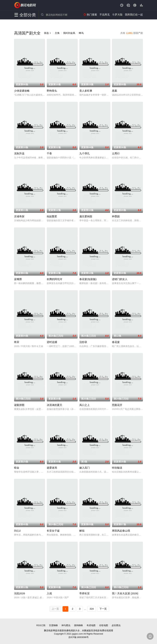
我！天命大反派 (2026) (125, 593)
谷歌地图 (104, 625)
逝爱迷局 (52, 468)
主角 (57, 33)
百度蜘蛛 (53, 625)
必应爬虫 (116, 625)
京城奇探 (19, 216)
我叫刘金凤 (69, 33)
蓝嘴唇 (18, 279)
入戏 (49, 593)
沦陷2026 (19, 593)
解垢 (82, 531)
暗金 (17, 468)
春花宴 (116, 342)
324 (92, 609)
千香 (49, 153)
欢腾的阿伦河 (54, 279)
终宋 (17, 342)
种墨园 (116, 216)
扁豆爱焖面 (86, 216)
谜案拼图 (19, 405)
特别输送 (117, 468)
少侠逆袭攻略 (22, 91)
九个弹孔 (85, 153)
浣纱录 (83, 342)
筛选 (48, 33)
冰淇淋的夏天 (54, 405)
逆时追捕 (52, 342)
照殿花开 (117, 405)
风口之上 (85, 405)
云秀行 (116, 153)
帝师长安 (85, 593)
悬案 (115, 91)
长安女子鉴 (53, 531)
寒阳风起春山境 (121, 531)
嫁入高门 (85, 468)
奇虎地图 (91, 625)
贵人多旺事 (86, 91)
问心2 (17, 531)
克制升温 (19, 153)
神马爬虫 (66, 625)
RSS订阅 (41, 625)
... (85, 609)
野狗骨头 (52, 91)
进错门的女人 (120, 279)
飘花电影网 (25, 5)
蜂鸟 (81, 33)
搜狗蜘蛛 (78, 625)
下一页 (103, 609)
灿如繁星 (52, 216)
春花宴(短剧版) (88, 279)
